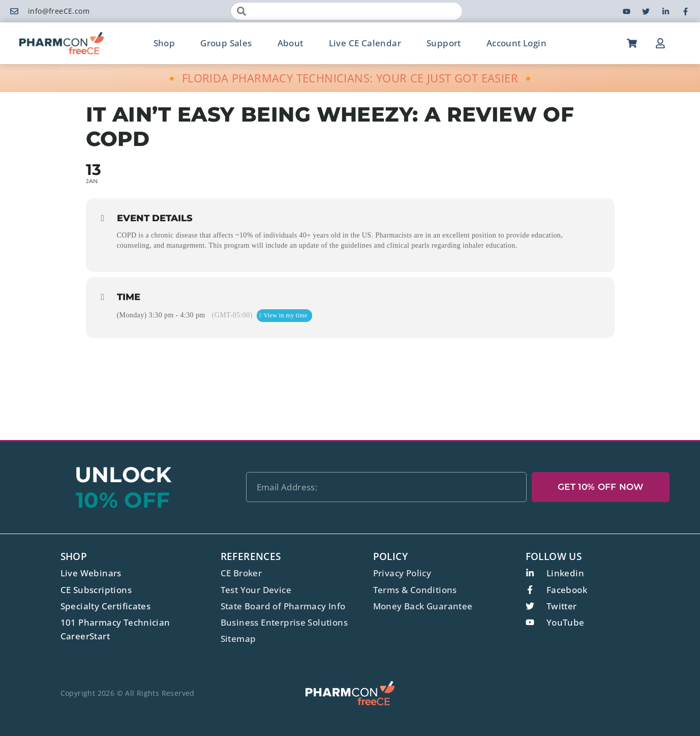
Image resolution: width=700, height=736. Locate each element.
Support (444, 43)
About (291, 43)
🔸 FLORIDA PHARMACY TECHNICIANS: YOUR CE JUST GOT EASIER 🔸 (350, 78)
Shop (164, 43)
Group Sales (226, 43)
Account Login (516, 43)
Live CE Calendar (365, 43)
